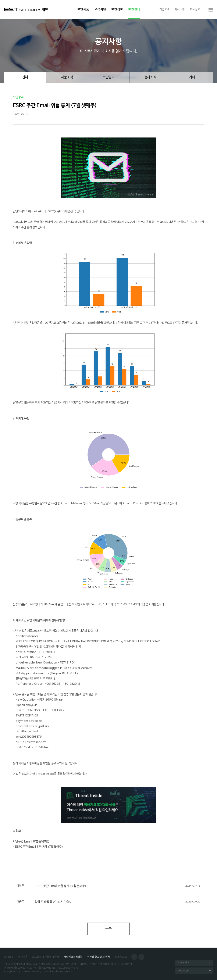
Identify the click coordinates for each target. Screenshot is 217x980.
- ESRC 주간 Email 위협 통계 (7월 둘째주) (38, 847)
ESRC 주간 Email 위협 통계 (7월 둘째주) (108, 886)
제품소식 (67, 77)
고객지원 (100, 10)
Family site (194, 963)
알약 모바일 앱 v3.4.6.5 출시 (108, 902)
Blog (141, 957)
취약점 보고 (121, 957)
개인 (45, 10)
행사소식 (150, 77)
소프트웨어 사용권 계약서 (46, 957)
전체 (25, 77)
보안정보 (117, 10)
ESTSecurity (22, 9)
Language (194, 971)
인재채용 (23, 957)
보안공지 (108, 77)
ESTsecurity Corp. (38, 972)
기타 (192, 77)
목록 (108, 929)
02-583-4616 (70, 968)
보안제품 (83, 10)
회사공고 (195, 9)
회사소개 (180, 9)
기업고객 (164, 9)
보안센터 (134, 10)
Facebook (134, 957)
